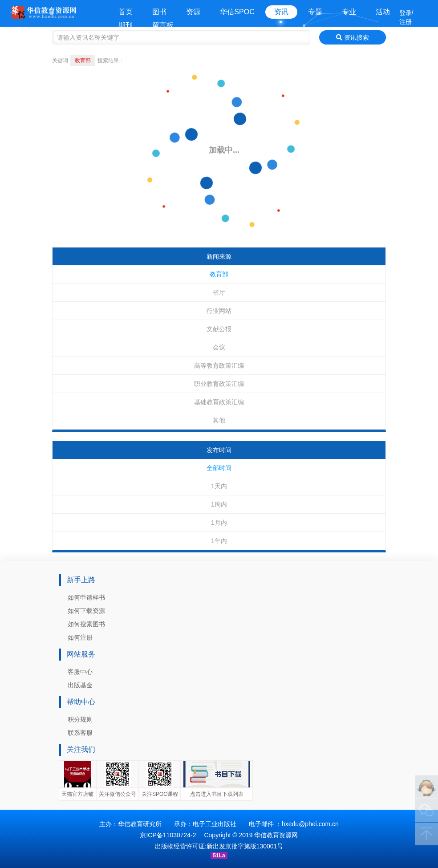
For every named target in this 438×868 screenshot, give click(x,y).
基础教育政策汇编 (219, 402)
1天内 (219, 486)
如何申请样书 (86, 597)
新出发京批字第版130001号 (245, 846)
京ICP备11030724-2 (168, 835)
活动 (383, 12)
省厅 (219, 292)
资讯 (281, 12)
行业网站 (219, 311)
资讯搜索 (353, 37)
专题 (315, 12)
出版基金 (80, 685)
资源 (193, 12)
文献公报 (219, 329)
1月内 (219, 523)
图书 (159, 12)
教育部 (219, 274)
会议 (219, 347)
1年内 (219, 541)
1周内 (219, 504)
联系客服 (80, 733)
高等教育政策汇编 (219, 365)
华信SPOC (237, 12)
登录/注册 (406, 17)
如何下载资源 (86, 611)
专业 (349, 12)
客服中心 (80, 672)
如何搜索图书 (86, 624)
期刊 (126, 25)
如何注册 (80, 637)
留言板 (163, 25)
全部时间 (219, 468)
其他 (219, 420)
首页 (126, 12)
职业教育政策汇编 (219, 384)
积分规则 (80, 719)
